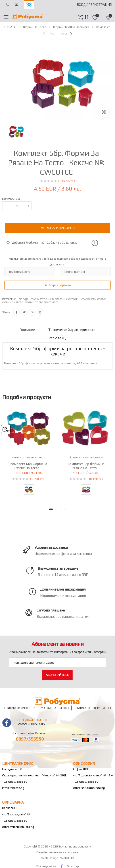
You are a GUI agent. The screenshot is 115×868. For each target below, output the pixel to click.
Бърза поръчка (60, 285)
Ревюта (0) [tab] (57, 338)
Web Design (50, 858)
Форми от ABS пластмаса (71, 27)
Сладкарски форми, (94, 299)
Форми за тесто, (14, 302)
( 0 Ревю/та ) (67, 181)
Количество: (11, 199)
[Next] (67, 34)
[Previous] (48, 34)
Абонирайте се (57, 675)
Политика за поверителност (92, 708)
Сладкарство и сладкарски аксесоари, (56, 299)
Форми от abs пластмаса (42, 302)
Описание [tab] (27, 330)
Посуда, (25, 299)
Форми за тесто (35, 27)
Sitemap (73, 866)
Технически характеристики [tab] (72, 330)
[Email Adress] (57, 663)
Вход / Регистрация (94, 5)
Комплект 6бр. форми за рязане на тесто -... (29, 466)
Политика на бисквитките (21, 708)
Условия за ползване (55, 708)
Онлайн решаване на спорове (57, 852)
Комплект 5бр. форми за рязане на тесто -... (86, 466)
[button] (87, 17)
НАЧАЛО (10, 27)
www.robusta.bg (31, 724)
